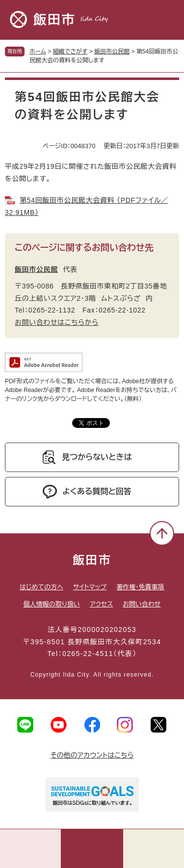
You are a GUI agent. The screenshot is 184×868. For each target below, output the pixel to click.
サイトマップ (90, 587)
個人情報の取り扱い (52, 604)
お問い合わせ (142, 604)
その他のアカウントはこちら (92, 755)
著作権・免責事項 (140, 587)
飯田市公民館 (112, 52)
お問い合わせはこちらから (57, 322)
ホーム (38, 52)
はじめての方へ (41, 587)
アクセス (101, 604)
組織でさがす (70, 52)
